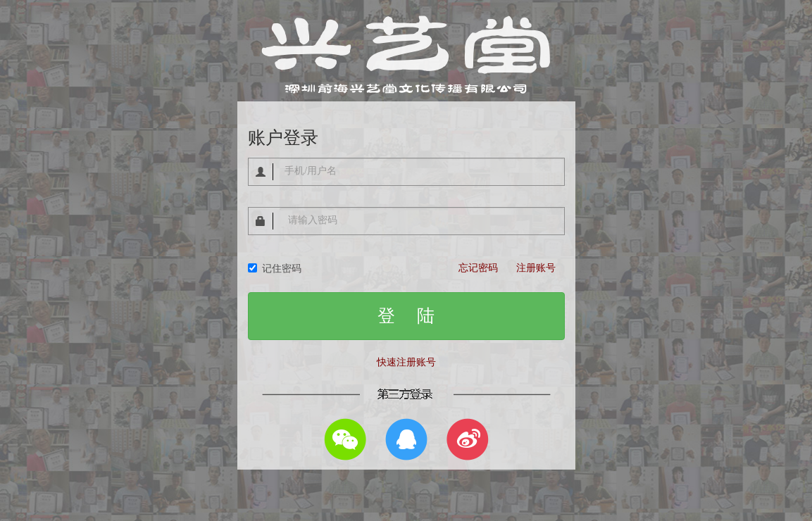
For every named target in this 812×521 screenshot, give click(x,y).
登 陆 (406, 316)
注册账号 (536, 268)
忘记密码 (478, 268)
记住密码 (275, 269)
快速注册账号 (406, 362)
